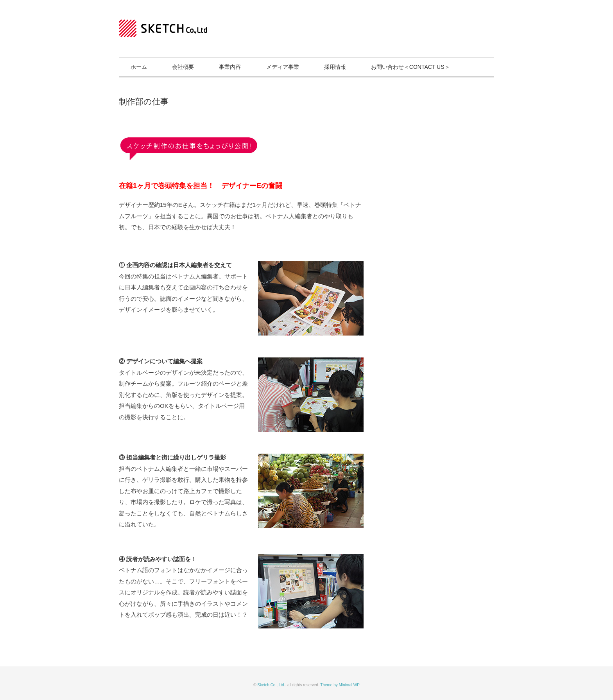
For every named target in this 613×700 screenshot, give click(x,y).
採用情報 (335, 67)
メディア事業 (283, 67)
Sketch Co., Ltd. (271, 685)
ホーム (139, 67)
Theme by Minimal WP (340, 685)
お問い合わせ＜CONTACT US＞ (410, 67)
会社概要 (183, 67)
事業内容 (230, 67)
